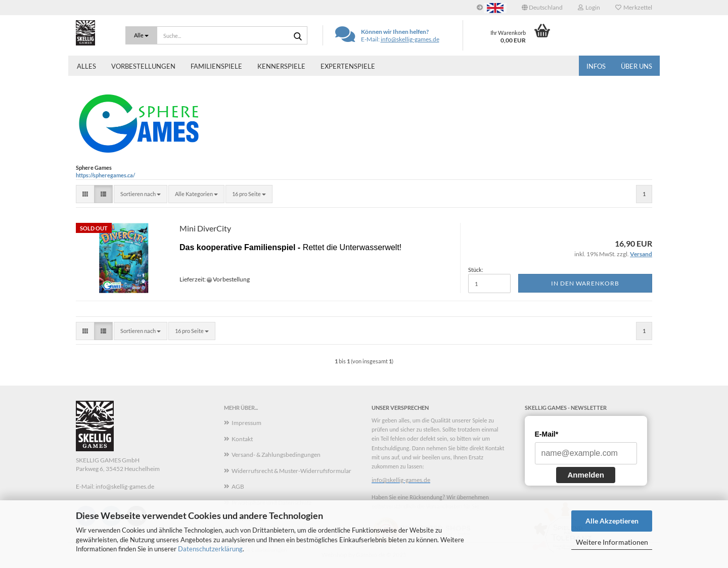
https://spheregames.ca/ (105, 175)
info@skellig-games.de (410, 39)
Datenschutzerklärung (210, 549)
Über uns (636, 66)
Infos (596, 66)
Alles (86, 66)
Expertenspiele (348, 66)
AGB (238, 486)
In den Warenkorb (585, 283)
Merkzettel (634, 7)
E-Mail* (547, 434)
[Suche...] (141, 35)
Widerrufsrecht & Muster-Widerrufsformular (291, 471)
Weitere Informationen (612, 542)
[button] (542, 8)
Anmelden (586, 475)
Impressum (246, 423)
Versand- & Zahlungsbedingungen (276, 455)
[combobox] (141, 194)
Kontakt (242, 439)
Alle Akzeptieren (612, 521)
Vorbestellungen (143, 66)
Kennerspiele (281, 66)
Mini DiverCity (205, 228)
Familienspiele (216, 66)
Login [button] (589, 7)
